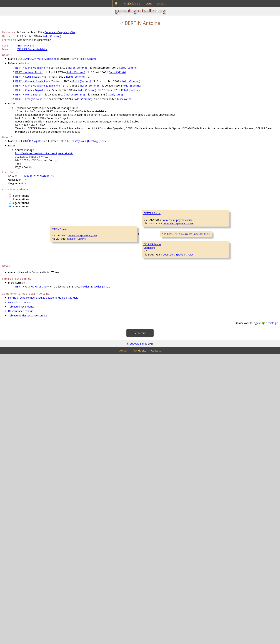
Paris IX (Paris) (117, 72)
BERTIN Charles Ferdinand (31, 577)
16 (52, 176)
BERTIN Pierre (26, 46)
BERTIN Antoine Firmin (29, 72)
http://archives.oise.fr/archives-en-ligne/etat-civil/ (44, 153)
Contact (161, 3)
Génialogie (272, 613)
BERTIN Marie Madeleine (30, 68)
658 (26, 176)
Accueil (123, 641)
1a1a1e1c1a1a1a (40, 176)
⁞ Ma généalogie (131, 3)
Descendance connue (21, 601)
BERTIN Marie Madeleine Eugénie (35, 86)
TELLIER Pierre (123, 417)
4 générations (21, 199)
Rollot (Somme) (52, 36)
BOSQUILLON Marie (237, 320)
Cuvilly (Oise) (115, 94)
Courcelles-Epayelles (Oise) (61, 32)
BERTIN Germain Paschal (30, 81)
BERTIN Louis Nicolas (28, 77)
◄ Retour (140, 623)
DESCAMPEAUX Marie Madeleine (37, 59)
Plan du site (139, 641)
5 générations (21, 196)
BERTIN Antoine (12, 374)
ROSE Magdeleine (125, 503)
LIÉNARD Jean (178, 310)
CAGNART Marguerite (183, 267)
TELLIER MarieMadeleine (67, 461)
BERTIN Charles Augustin (30, 90)
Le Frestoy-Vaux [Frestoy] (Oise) (86, 141)
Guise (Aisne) (125, 99)
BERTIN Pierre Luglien (28, 94)
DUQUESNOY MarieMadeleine (182, 354)
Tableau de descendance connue (27, 605)
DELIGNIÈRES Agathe (30, 141)
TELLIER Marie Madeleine (32, 49)
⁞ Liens (148, 3)
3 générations (21, 203)
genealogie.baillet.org (140, 10)
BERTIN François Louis (29, 99)
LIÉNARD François (236, 299)
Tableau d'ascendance (21, 597)
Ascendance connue (20, 592)
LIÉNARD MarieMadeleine (123, 333)
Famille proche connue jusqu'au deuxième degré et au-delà (43, 588)
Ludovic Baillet (138, 634)
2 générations (21, 206)
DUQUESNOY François (239, 342)
